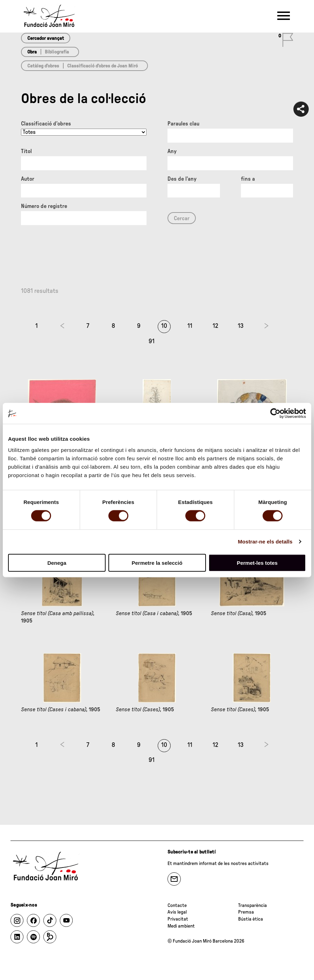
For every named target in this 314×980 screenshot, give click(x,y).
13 (241, 326)
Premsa (246, 912)
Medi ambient (181, 926)
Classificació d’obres (46, 124)
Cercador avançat (46, 38)
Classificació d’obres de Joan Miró (102, 66)
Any (172, 151)
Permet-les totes (257, 563)
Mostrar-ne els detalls (265, 542)
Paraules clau (183, 124)
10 (164, 326)
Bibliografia (57, 52)
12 (215, 326)
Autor (28, 179)
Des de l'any (182, 179)
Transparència (252, 906)
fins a (248, 179)
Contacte (177, 906)
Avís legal (177, 912)
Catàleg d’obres (43, 66)
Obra (32, 52)
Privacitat (178, 919)
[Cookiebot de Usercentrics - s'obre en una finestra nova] (275, 413)
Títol (26, 151)
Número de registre (44, 206)
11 (190, 326)
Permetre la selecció (157, 563)
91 (152, 341)
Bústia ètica (251, 919)
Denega (57, 563)
